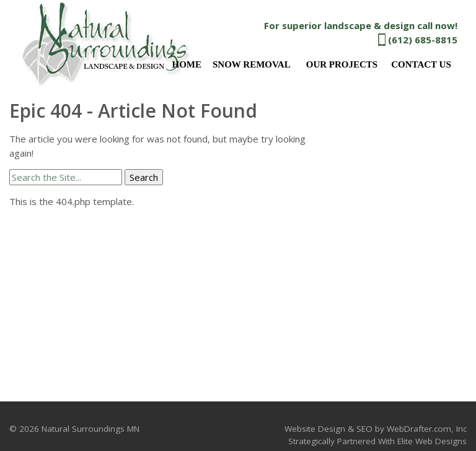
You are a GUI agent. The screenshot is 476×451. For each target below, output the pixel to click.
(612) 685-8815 (423, 40)
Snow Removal (252, 64)
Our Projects (342, 64)
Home (187, 64)
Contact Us (421, 64)
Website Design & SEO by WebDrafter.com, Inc (376, 429)
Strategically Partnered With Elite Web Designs (377, 441)
